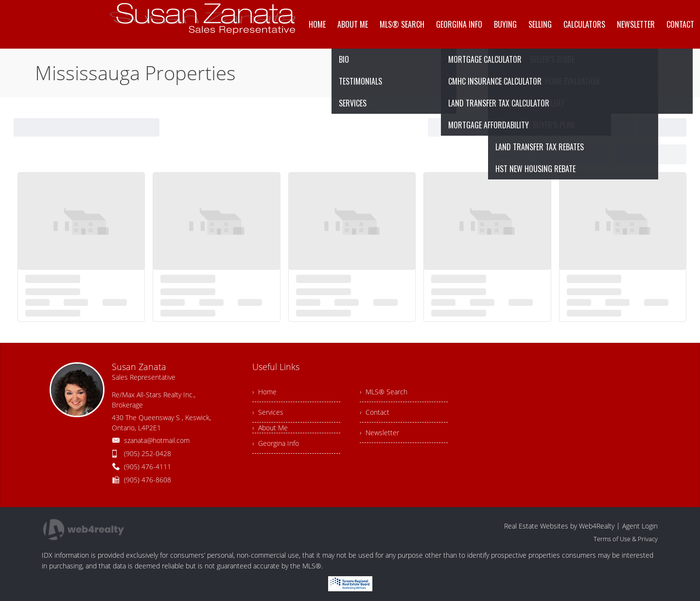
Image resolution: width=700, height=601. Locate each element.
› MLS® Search (384, 392)
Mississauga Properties (628, 74)
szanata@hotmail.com (157, 440)
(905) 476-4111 (148, 467)
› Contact (375, 412)
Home (577, 74)
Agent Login (640, 526)
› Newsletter (379, 433)
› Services (268, 412)
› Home (264, 392)
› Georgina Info (276, 443)
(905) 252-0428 (148, 453)
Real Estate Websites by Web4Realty (559, 526)
